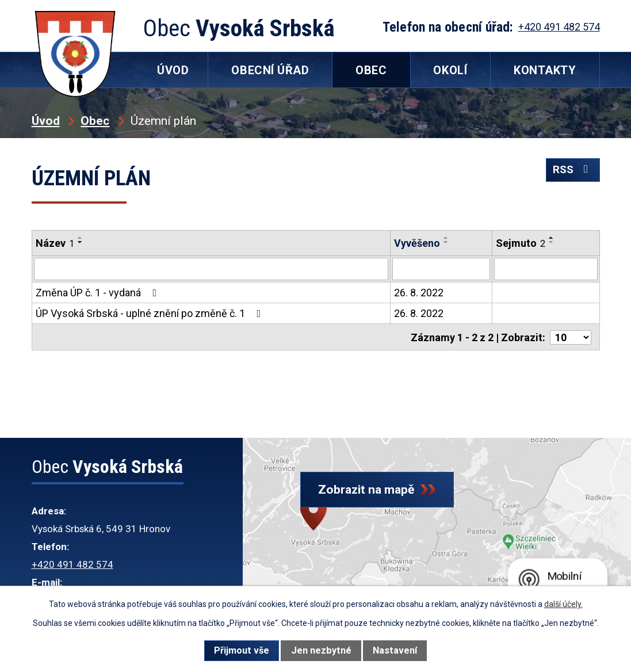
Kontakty (545, 70)
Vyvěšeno (417, 243)
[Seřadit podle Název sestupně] (81, 242)
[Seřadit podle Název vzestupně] (81, 238)
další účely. (563, 604)
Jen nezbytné (321, 650)
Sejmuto (521, 243)
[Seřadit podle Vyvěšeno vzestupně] (446, 238)
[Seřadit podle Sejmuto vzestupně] (552, 238)
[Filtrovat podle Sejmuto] (546, 269)
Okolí (450, 70)
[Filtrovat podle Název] (211, 269)
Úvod (46, 121)
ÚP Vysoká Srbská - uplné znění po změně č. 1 (151, 313)
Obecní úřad (270, 70)
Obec (95, 121)
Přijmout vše (242, 650)
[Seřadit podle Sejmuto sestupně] (552, 242)
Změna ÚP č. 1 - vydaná (99, 292)
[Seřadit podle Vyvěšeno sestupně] (446, 242)
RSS (570, 175)
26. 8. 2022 (419, 292)
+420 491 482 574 (72, 564)
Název (55, 243)
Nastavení (395, 650)
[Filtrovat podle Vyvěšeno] (441, 269)
